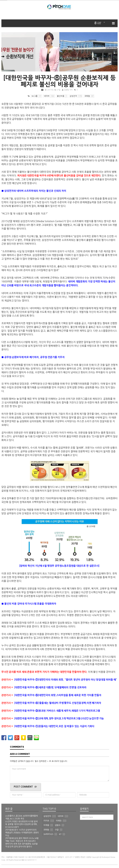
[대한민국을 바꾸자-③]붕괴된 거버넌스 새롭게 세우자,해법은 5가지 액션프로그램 (51, 711)
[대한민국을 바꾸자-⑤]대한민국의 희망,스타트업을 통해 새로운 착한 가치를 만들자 (51, 695)
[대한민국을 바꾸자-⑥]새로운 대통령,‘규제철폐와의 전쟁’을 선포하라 (44, 687)
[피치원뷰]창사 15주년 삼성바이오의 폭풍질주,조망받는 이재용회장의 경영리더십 (22, 833)
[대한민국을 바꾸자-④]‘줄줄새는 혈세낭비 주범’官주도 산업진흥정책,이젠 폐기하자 (51, 703)
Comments (17, 747)
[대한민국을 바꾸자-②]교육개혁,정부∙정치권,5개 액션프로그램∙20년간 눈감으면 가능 (53, 718)
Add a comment (20, 754)
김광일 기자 (68, 90)
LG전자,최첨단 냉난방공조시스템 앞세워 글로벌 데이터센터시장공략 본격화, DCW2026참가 (21, 824)
